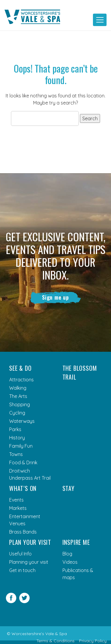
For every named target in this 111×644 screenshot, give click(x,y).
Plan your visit (30, 542)
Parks (15, 429)
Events (16, 500)
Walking (18, 388)
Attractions (21, 380)
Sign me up (55, 297)
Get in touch (22, 570)
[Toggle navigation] (100, 20)
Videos (70, 562)
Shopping (20, 404)
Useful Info (20, 554)
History (17, 438)
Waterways (22, 421)
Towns (16, 454)
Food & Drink (23, 462)
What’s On (23, 488)
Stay (69, 488)
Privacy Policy (93, 641)
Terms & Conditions (55, 641)
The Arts (18, 396)
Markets (18, 508)
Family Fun (21, 446)
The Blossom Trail (80, 372)
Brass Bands (23, 532)
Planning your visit (29, 562)
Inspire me (76, 542)
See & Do (20, 368)
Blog (67, 554)
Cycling (17, 413)
